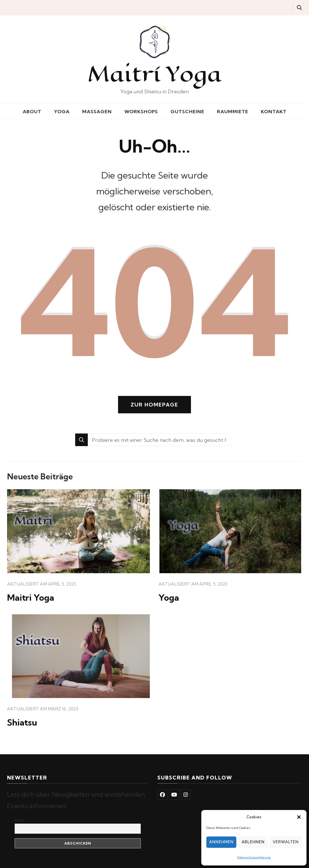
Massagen (97, 111)
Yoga (62, 111)
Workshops (141, 111)
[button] (299, 817)
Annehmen (221, 842)
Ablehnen (253, 842)
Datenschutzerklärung (254, 857)
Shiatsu (22, 722)
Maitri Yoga (31, 598)
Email (19, 820)
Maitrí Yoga (155, 74)
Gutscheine (187, 111)
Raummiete (233, 111)
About (32, 111)
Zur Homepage (155, 405)
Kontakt (274, 111)
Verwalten (286, 842)
